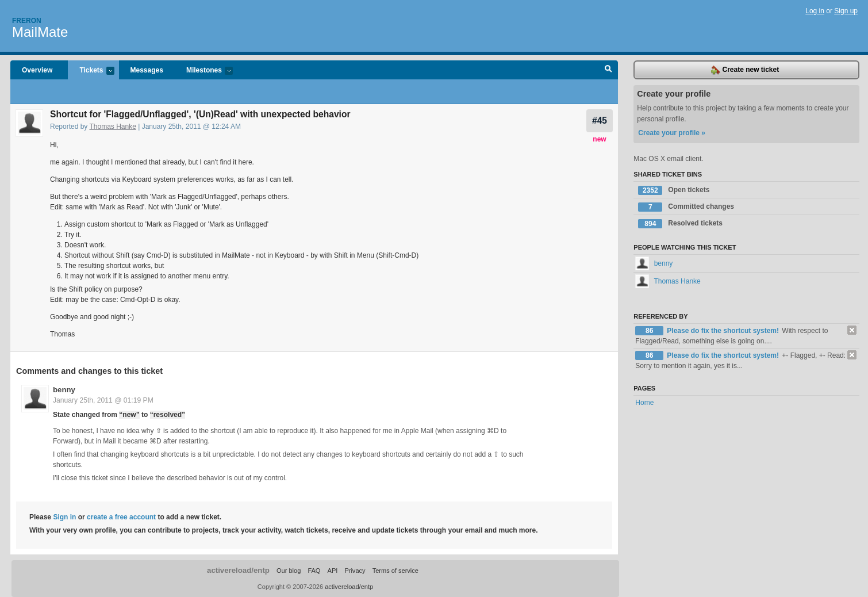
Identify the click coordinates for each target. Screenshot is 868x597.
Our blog (289, 571)
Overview (37, 70)
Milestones (204, 71)
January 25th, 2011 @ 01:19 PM (103, 400)
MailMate (40, 32)
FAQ (314, 571)
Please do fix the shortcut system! (724, 331)
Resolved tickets (680, 224)
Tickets (91, 71)
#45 (600, 120)
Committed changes (686, 207)
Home (644, 403)
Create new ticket (745, 70)
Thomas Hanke (113, 127)
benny (64, 390)
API (333, 571)
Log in (815, 11)
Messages (147, 70)
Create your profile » (672, 133)
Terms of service (395, 571)
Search (608, 70)
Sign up (846, 11)
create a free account (121, 517)
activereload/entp (238, 570)
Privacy (355, 571)
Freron (27, 21)
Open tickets (674, 190)
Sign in (64, 517)
